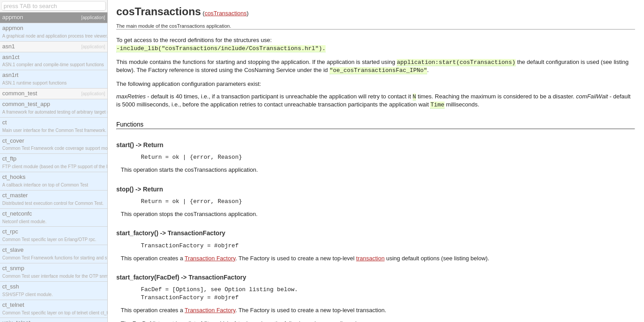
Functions (130, 124)
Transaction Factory (210, 258)
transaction (370, 258)
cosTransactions (225, 13)
